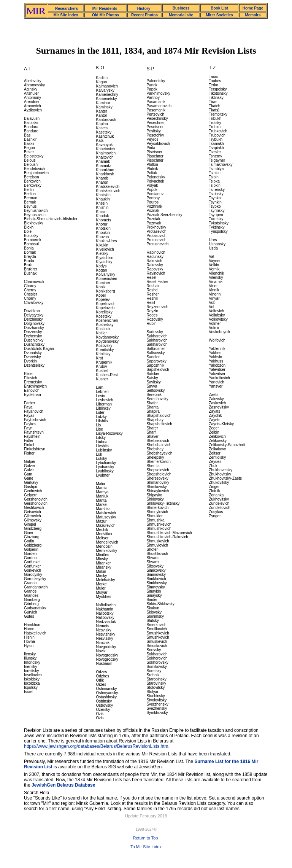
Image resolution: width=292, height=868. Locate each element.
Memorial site (181, 15)
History (144, 9)
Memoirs (253, 15)
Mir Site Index (66, 15)
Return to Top (146, 838)
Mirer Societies (219, 15)
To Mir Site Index (146, 847)
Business (181, 8)
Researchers (67, 9)
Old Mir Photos (106, 15)
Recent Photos (144, 15)
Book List (219, 8)
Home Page (253, 8)
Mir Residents (105, 9)
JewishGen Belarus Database (63, 785)
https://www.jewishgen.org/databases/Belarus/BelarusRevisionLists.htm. (97, 746)
